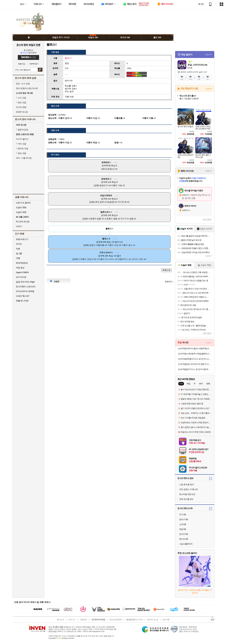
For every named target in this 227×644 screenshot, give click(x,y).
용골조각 (104, 185)
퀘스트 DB (184, 539)
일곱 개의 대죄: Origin (25, 282)
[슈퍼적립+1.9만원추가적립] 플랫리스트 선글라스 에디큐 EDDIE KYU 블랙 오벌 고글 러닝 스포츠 (195, 354)
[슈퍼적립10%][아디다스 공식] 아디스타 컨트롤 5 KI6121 (195, 359)
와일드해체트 (106, 195)
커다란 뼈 (122, 202)
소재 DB (183, 524)
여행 (18, 258)
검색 (40, 70)
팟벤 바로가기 (22, 239)
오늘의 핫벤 (21, 207)
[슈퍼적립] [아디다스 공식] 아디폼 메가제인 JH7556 (195, 369)
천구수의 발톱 (127, 219)
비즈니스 (72, 620)
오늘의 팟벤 (21, 212)
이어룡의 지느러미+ (106, 259)
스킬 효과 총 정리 (186, 484)
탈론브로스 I (106, 212)
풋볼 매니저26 (22, 301)
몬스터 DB (184, 534)
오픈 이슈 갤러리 (23, 203)
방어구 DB (184, 519)
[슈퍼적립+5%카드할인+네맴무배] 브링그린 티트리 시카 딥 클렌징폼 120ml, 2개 (195, 348)
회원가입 (22, 64)
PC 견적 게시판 (23, 222)
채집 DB (183, 529)
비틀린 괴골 (117, 185)
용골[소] (111, 169)
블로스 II (106, 239)
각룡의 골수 (127, 245)
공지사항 (166, 620)
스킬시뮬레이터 (186, 544)
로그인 (201, 4)
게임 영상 (20, 268)
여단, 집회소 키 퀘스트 (189, 489)
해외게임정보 (22, 263)
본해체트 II (106, 179)
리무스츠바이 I (106, 253)
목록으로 (166, 270)
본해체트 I (106, 162)
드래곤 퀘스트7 (23, 296)
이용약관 (83, 620)
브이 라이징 (21, 277)
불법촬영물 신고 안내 (134, 620)
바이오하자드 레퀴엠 (25, 291)
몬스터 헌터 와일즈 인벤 (28, 45)
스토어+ (209, 89)
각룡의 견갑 (113, 245)
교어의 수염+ (137, 259)
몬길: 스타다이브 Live (197, 65)
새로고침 (206, 220)
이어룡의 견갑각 (86, 259)
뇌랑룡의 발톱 (95, 219)
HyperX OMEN (22, 272)
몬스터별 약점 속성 (187, 494)
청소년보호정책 (116, 620)
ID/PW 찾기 (34, 64)
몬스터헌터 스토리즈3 (26, 287)
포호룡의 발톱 (111, 219)
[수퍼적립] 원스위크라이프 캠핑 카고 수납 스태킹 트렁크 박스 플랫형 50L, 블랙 (195, 364)
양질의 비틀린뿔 (97, 245)
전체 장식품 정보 (186, 499)
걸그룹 (19, 253)
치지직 (19, 244)
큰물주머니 (123, 259)
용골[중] (111, 202)
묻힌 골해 (100, 202)
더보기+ (208, 55)
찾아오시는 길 (152, 620)
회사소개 (60, 620)
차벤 (18, 249)
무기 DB (183, 515)
